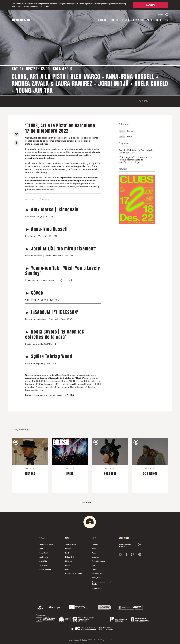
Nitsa (67, 569)
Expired (143, 101)
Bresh (67, 553)
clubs (126, 20)
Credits (95, 569)
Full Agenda (90, 502)
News (94, 549)
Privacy (77, 640)
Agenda (102, 20)
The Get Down (71, 545)
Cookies (46, 6)
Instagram (46, 199)
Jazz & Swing (43, 557)
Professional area (98, 561)
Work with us (97, 573)
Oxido (68, 565)
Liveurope (96, 557)
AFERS (41, 549)
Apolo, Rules (97, 578)
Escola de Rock (44, 565)
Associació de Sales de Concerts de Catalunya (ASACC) (136, 151)
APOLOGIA (43, 561)
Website (32, 199)
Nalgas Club (70, 557)
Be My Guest (43, 553)
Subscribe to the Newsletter (125, 545)
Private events (97, 588)
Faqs (94, 565)
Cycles (114, 20)
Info (159, 20)
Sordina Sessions (45, 569)
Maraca (68, 549)
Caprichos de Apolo (46, 545)
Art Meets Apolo (143, 20)
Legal (70, 640)
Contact (95, 545)
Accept (151, 5)
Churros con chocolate (74, 573)
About (94, 553)
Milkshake (69, 561)
